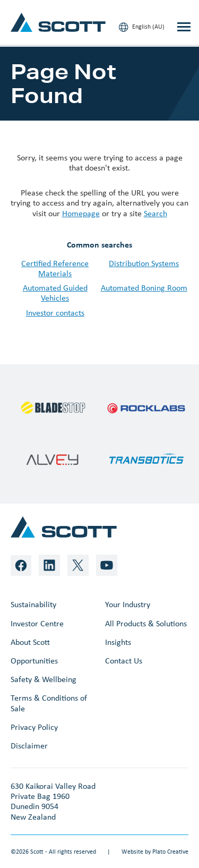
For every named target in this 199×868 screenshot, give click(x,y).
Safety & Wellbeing (44, 679)
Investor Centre (37, 623)
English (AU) (142, 27)
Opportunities (34, 661)
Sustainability (33, 604)
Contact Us (124, 661)
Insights (118, 642)
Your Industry (128, 604)
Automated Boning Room (144, 288)
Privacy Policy (34, 727)
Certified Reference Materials (55, 268)
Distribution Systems (144, 263)
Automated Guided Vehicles (55, 293)
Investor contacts (55, 313)
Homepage (81, 213)
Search (155, 213)
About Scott (30, 642)
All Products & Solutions (146, 623)
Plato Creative (170, 852)
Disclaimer (29, 746)
